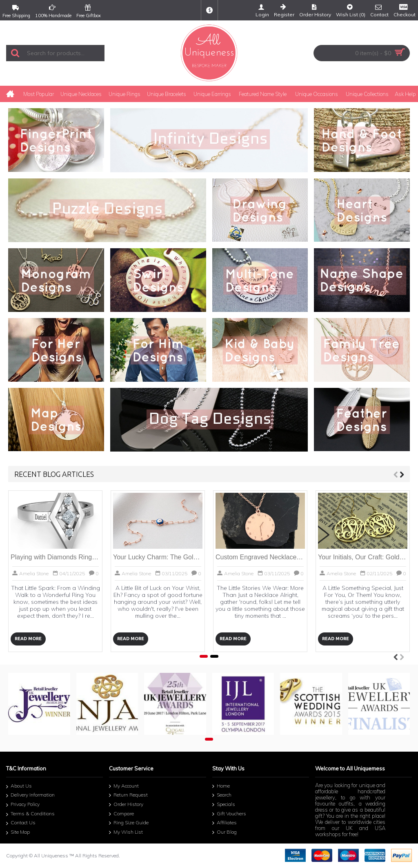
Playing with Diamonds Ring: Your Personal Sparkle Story (55, 557)
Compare (121, 814)
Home (221, 786)
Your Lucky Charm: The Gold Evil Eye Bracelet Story (158, 557)
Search (222, 795)
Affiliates (225, 823)
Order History (126, 805)
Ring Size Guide (129, 823)
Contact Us (21, 823)
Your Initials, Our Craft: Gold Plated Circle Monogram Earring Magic (363, 557)
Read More (28, 639)
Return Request (128, 795)
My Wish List (126, 832)
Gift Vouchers (229, 814)
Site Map (18, 833)
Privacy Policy (23, 805)
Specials (224, 805)
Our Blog (225, 832)
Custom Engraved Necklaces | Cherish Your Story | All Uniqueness (260, 557)
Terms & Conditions (30, 814)
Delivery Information (30, 796)
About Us (19, 787)
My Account (124, 786)
